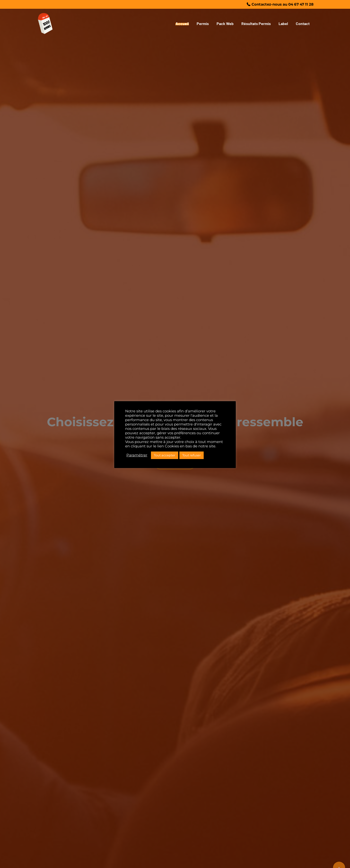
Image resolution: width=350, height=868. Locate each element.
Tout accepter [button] (165, 455)
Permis (203, 23)
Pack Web (225, 23)
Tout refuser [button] (192, 455)
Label (283, 23)
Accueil (182, 23)
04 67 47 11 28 (301, 4)
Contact (303, 23)
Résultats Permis (256, 23)
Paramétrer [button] (137, 455)
